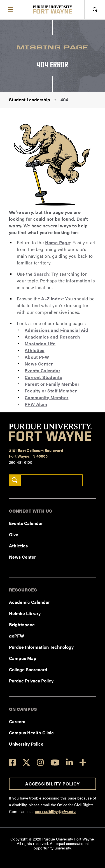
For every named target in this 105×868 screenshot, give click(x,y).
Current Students (43, 377)
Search (41, 274)
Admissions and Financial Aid (56, 330)
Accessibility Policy (53, 784)
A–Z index (52, 299)
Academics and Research (53, 337)
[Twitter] (26, 762)
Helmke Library (25, 613)
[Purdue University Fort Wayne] (53, 9)
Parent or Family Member (52, 384)
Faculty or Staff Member (51, 391)
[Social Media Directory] (83, 762)
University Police (26, 744)
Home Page (58, 242)
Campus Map (23, 658)
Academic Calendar (29, 602)
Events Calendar (42, 370)
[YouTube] (55, 762)
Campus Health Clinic (31, 733)
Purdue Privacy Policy (31, 681)
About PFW (37, 357)
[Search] (15, 480)
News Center (39, 364)
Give (14, 534)
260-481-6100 (21, 462)
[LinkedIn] (69, 762)
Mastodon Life (40, 343)
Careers (17, 721)
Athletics (35, 350)
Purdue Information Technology (41, 647)
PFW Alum (36, 404)
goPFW (17, 636)
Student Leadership (30, 100)
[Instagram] (40, 762)
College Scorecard (28, 669)
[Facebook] (12, 762)
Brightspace (22, 624)
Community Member (46, 397)
